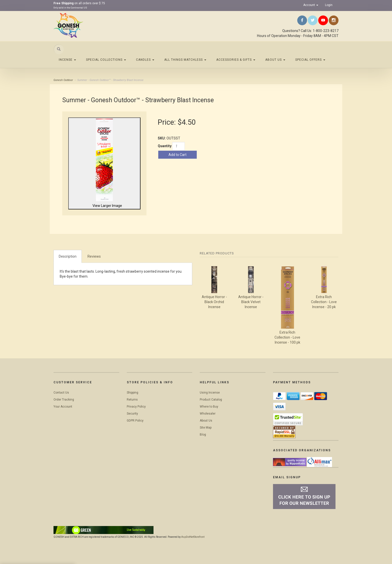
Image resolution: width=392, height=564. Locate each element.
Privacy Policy (136, 407)
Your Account (63, 407)
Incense (67, 60)
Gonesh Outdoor (63, 80)
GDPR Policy (135, 421)
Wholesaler (208, 414)
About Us (275, 60)
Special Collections (106, 60)
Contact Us (61, 393)
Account (311, 5)
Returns (132, 400)
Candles (145, 60)
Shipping (132, 393)
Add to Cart (177, 155)
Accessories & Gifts (236, 60)
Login (329, 5)
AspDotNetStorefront (193, 537)
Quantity (165, 146)
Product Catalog (211, 400)
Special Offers (310, 60)
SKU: (162, 138)
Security (132, 414)
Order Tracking (64, 400)
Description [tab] (68, 256)
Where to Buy (209, 407)
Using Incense (210, 393)
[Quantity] (178, 146)
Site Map (206, 428)
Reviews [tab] (94, 256)
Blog (203, 435)
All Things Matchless (185, 60)
